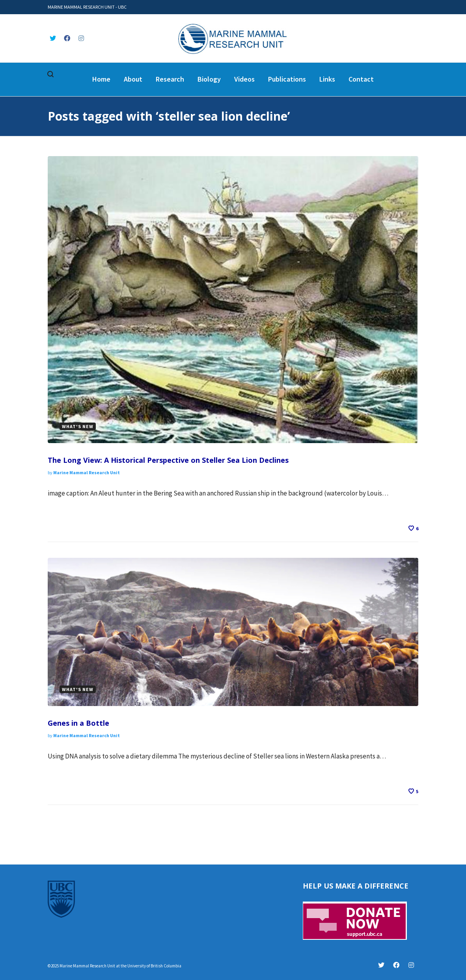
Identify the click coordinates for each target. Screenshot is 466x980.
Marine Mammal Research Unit (87, 472)
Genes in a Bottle (78, 723)
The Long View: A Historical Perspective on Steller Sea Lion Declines (168, 460)
